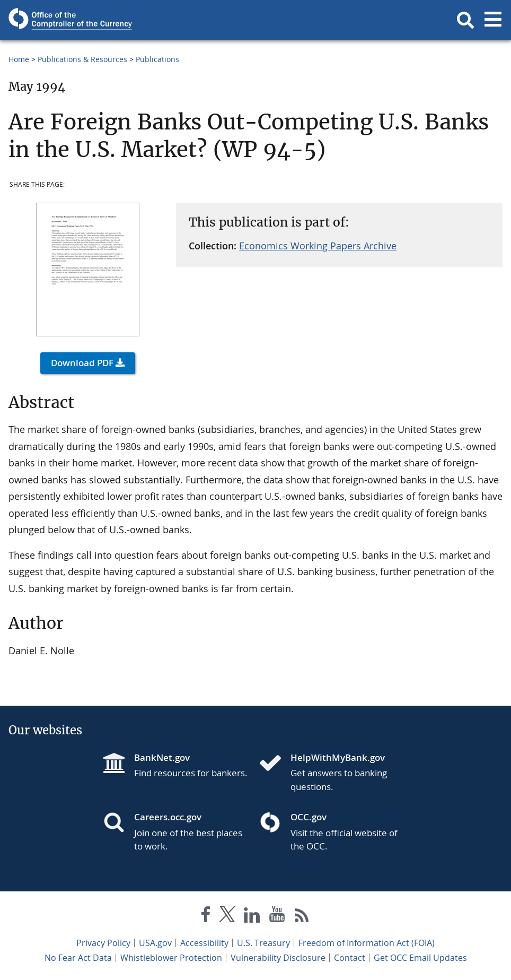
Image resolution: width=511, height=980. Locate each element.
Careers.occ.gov (168, 817)
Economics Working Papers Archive (318, 246)
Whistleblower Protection (171, 958)
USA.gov (155, 943)
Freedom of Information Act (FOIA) (367, 943)
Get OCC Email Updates (420, 958)
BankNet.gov (162, 757)
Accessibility (204, 943)
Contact (350, 958)
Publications (157, 59)
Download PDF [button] (82, 363)
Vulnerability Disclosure (278, 958)
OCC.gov (309, 817)
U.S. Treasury (263, 943)
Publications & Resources (82, 59)
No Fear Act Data (78, 958)
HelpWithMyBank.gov (338, 757)
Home (19, 59)
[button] (465, 20)
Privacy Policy (103, 943)
